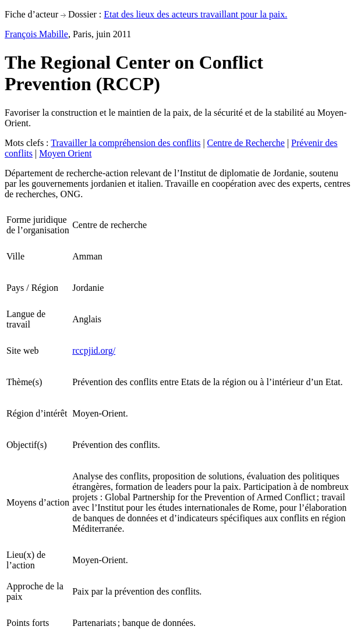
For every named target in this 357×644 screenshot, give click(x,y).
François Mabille (36, 34)
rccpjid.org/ (94, 351)
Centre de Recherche (246, 143)
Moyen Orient (65, 153)
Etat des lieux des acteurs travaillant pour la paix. (195, 14)
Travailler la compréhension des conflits (126, 143)
